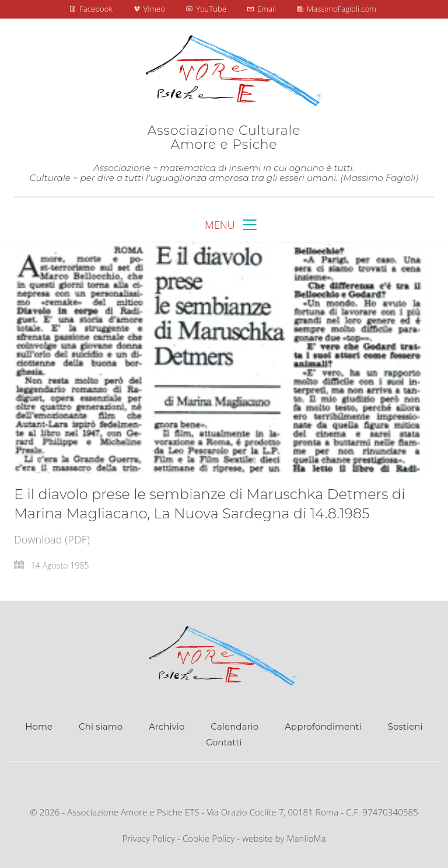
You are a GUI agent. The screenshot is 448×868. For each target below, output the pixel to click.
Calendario (235, 726)
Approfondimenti (323, 726)
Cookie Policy (209, 838)
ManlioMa (307, 838)
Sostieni (405, 726)
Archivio (167, 726)
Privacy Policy (148, 838)
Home (39, 726)
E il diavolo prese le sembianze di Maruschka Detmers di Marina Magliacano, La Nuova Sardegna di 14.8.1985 (210, 503)
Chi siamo (101, 726)
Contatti (224, 742)
